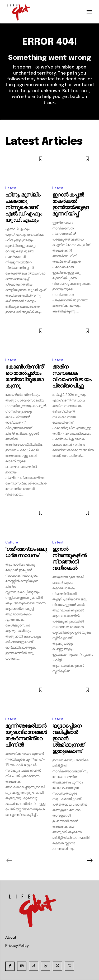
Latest (11, 188)
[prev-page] (9, 861)
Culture (12, 542)
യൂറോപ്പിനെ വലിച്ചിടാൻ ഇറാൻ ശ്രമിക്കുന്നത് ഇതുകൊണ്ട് (68, 739)
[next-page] (89, 861)
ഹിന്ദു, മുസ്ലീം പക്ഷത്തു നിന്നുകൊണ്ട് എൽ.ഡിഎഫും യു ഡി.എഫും (23, 208)
